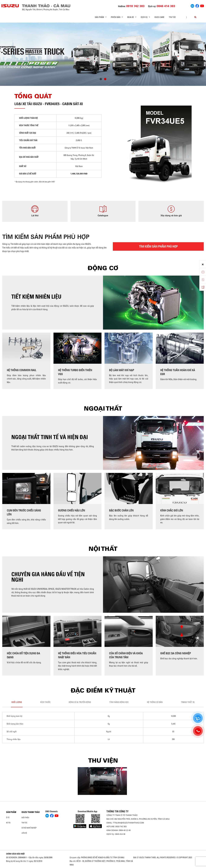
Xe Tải (8, 823)
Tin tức (172, 17)
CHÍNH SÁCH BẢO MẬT (15, 854)
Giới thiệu (25, 817)
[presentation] (9, 53)
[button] (101, 79)
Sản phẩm (11, 812)
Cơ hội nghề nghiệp (29, 828)
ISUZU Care (159, 17)
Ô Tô (8, 817)
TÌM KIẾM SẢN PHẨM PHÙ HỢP (158, 246)
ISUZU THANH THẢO (31, 812)
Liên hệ (24, 833)
